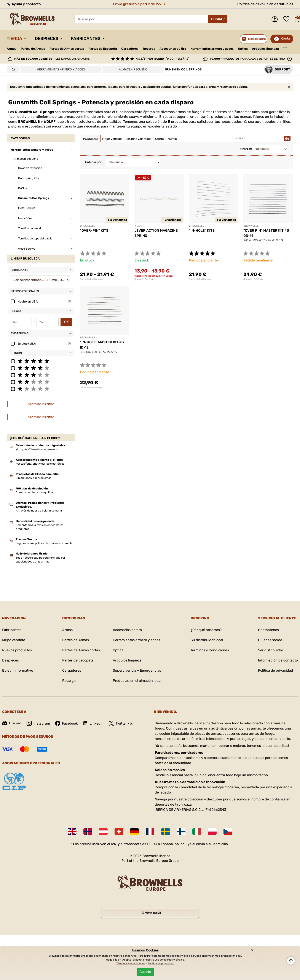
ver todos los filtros (41, 404)
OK (66, 322)
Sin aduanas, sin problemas (34, 478)
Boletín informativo (18, 670)
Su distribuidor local (207, 640)
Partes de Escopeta (103, 49)
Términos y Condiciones (210, 650)
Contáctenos (268, 630)
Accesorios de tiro (173, 49)
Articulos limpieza (265, 49)
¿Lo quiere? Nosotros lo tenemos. (37, 449)
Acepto (145, 972)
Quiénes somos (270, 640)
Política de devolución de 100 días (265, 4)
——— (285, 48)
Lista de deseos (287, 19)
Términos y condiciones (131, 964)
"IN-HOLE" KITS (202, 230)
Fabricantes (86, 38)
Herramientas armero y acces (212, 49)
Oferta (286, 39)
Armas (12, 49)
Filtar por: (246, 149)
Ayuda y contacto (24, 4)
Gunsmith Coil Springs (91, 279)
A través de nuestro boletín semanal (39, 511)
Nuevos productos (17, 650)
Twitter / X (121, 723)
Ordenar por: (94, 162)
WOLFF (50, 122)
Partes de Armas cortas (67, 49)
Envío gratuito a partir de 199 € (139, 4)
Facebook (66, 723)
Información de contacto (278, 660)
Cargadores (130, 49)
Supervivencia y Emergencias (137, 670)
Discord (12, 723)
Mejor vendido (14, 640)
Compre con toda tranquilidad (35, 492)
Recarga (149, 49)
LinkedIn (93, 723)
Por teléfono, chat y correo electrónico (40, 464)
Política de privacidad (276, 670)
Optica (243, 49)
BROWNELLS (29, 122)
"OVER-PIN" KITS (94, 230)
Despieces (47, 38)
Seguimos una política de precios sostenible (44, 543)
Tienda (14, 38)
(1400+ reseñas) (163, 59)
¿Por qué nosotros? (206, 630)
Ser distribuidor (271, 650)
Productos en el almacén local (137, 681)
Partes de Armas (33, 49)
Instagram (38, 723)
